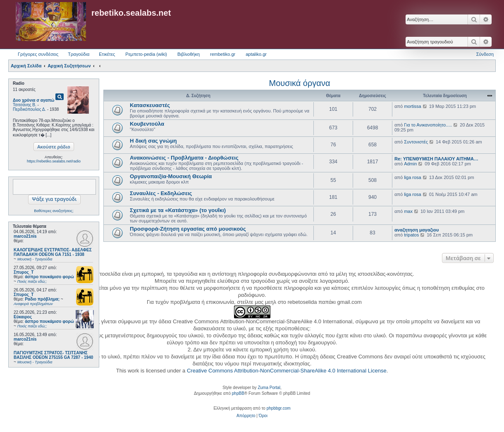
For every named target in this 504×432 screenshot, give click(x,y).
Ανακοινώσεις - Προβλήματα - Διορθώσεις (184, 158)
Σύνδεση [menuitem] (485, 54)
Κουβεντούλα (147, 124)
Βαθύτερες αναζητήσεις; (54, 211)
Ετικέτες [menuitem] (107, 54)
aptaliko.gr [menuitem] (256, 54)
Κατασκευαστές (150, 105)
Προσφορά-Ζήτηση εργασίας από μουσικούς (188, 229)
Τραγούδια (79, 54)
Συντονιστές (416, 142)
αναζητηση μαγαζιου (417, 230)
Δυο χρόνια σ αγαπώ (34, 100)
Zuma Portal (269, 388)
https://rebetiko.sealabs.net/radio (54, 161)
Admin (410, 164)
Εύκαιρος (23, 317)
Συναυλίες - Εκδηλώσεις (161, 193)
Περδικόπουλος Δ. (29, 109)
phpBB (238, 393)
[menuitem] (246, 416)
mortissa (413, 106)
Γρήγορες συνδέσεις (38, 54)
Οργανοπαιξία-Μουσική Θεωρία (171, 176)
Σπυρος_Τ (24, 272)
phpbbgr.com (279, 408)
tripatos (411, 235)
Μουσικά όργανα (299, 83)
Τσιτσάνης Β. (25, 105)
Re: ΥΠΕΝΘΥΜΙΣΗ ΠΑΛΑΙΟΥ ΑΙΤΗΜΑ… (436, 159)
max (408, 211)
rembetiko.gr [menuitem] (223, 54)
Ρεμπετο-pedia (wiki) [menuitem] (146, 54)
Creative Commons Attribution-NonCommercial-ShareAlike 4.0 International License (287, 371)
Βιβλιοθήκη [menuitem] (189, 54)
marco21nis (25, 236)
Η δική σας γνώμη (153, 141)
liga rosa (413, 177)
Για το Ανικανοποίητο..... (428, 125)
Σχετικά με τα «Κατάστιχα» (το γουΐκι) (178, 210)
